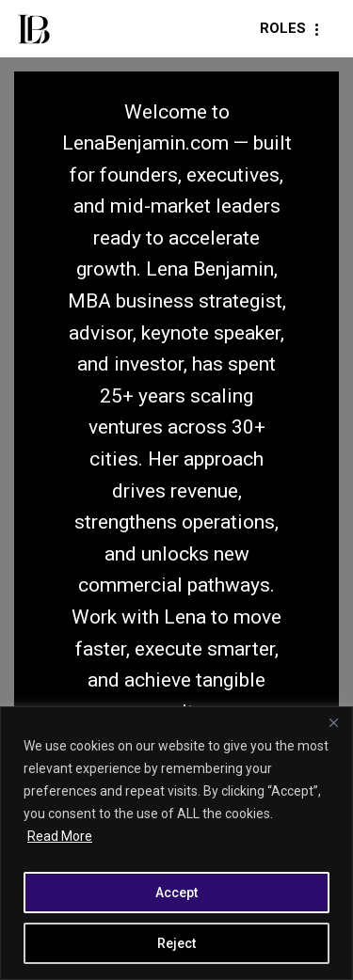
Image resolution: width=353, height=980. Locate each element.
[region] (176, 843)
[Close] (333, 722)
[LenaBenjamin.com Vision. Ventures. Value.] (33, 29)
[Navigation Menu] (292, 29)
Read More (60, 836)
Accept (176, 893)
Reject (176, 943)
